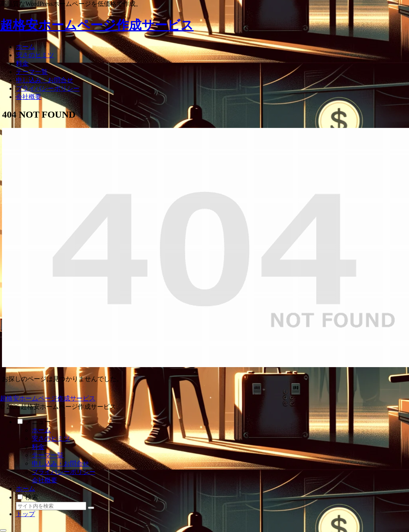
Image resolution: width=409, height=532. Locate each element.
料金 (38, 447)
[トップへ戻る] (3, 530)
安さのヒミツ (51, 438)
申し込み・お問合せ (60, 463)
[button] (91, 508)
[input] (51, 506)
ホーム (41, 430)
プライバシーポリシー (64, 472)
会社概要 (45, 480)
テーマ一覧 (48, 455)
